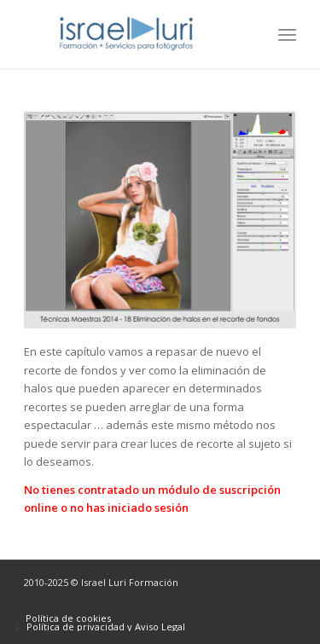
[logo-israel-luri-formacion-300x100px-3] (133, 34)
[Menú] (287, 34)
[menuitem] (287, 34)
